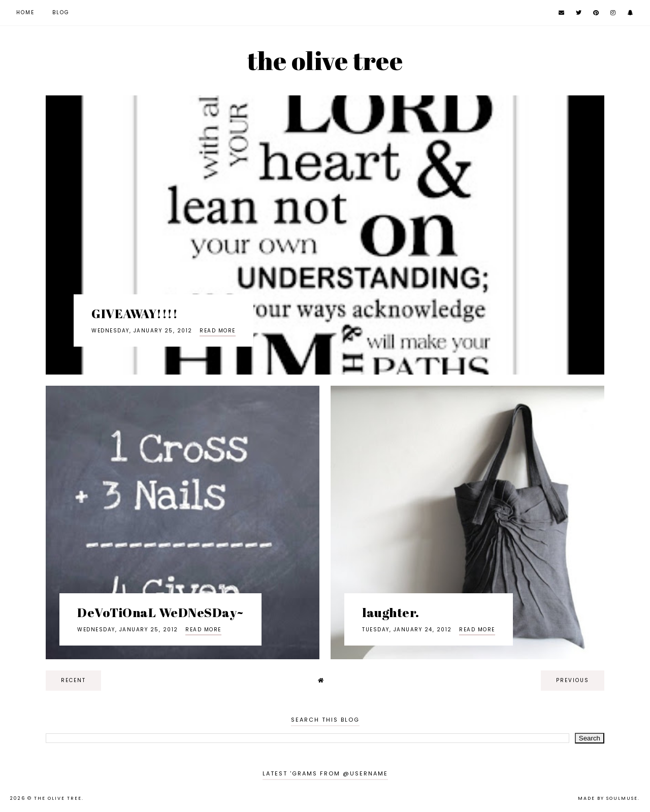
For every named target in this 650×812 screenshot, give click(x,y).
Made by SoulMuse (608, 798)
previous (573, 680)
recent (73, 680)
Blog (61, 12)
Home (25, 12)
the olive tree (325, 60)
